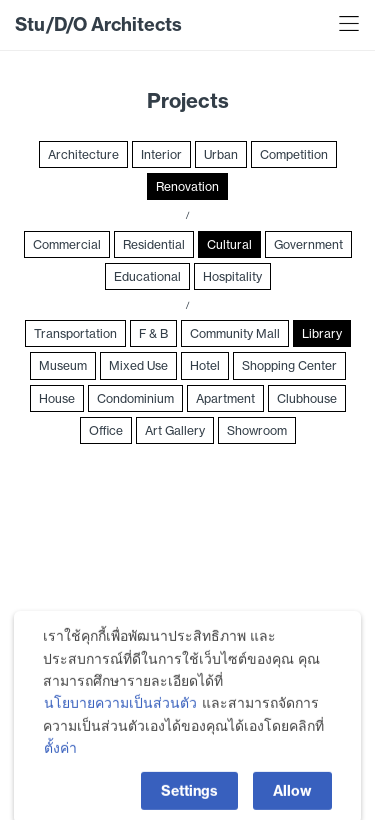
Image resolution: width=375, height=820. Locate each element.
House (57, 398)
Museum (63, 365)
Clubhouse (307, 398)
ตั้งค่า (60, 776)
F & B (153, 333)
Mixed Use (138, 365)
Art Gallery (175, 430)
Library (322, 333)
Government (308, 244)
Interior (161, 154)
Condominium (135, 398)
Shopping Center (289, 365)
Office (106, 430)
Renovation (187, 186)
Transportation (75, 333)
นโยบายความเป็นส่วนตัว (120, 731)
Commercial (67, 244)
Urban (221, 154)
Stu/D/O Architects (98, 24)
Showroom (257, 430)
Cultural (229, 244)
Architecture (83, 154)
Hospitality (232, 276)
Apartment (225, 398)
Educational (147, 276)
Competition (294, 154)
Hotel (205, 365)
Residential (154, 244)
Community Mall (235, 333)
